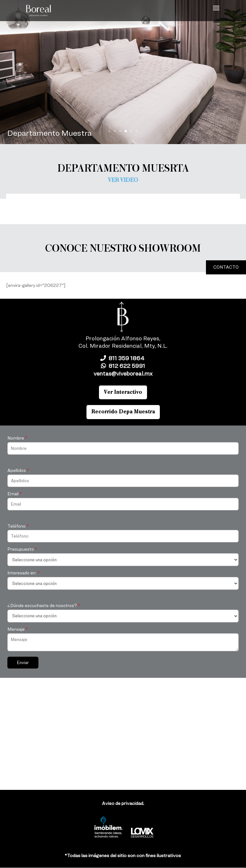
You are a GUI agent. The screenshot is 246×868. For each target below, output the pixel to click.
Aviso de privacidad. (123, 803)
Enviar (23, 662)
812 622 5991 (123, 366)
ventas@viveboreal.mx (123, 373)
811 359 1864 (123, 358)
